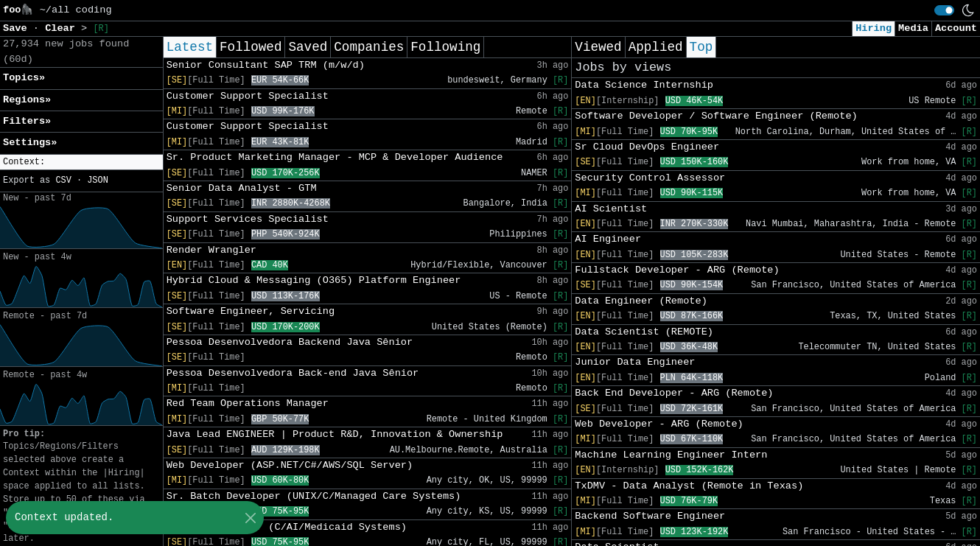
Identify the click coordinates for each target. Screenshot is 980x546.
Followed (251, 47)
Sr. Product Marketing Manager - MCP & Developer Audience (335, 157)
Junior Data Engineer (635, 362)
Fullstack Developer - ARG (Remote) (677, 270)
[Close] (250, 518)
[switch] (944, 10)
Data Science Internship (644, 85)
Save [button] (18, 28)
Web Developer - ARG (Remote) (659, 424)
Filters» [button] (27, 121)
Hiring (874, 28)
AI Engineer (608, 239)
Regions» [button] (27, 100)
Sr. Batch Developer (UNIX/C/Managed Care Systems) (314, 496)
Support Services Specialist (248, 219)
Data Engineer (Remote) (641, 301)
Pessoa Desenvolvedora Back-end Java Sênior (293, 373)
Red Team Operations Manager (248, 403)
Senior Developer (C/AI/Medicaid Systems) (287, 527)
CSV (63, 181)
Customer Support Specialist (248, 96)
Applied (656, 47)
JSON (98, 181)
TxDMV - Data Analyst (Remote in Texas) (689, 486)
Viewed (598, 47)
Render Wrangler (211, 250)
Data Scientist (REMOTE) (644, 332)
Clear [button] (63, 28)
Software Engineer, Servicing (251, 311)
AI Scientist (611, 209)
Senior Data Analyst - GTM (242, 188)
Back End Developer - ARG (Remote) (674, 393)
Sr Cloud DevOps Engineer (647, 147)
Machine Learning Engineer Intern (671, 455)
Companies (369, 47)
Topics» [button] (24, 78)
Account (956, 28)
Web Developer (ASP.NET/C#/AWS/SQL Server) (290, 465)
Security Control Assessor (650, 178)
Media (913, 28)
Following (445, 47)
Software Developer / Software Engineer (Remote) (716, 116)
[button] (81, 162)
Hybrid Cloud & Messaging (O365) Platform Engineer (314, 280)
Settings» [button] (30, 143)
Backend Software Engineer (650, 516)
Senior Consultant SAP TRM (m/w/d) (266, 65)
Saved (308, 47)
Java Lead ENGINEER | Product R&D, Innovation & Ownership (335, 434)
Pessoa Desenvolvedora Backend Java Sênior (290, 342)
